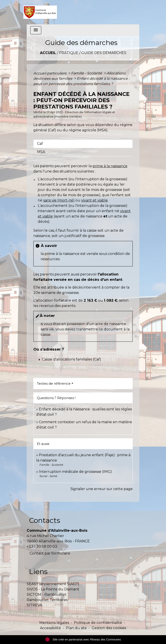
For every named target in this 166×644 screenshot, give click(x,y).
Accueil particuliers (50, 73)
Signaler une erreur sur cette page (102, 489)
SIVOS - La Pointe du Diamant (53, 589)
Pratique (69, 53)
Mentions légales (54, 623)
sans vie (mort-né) (59, 200)
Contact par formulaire (50, 553)
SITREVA (34, 605)
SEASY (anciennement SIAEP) (53, 584)
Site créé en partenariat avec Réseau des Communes (83, 639)
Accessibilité (50, 628)
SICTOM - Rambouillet (47, 595)
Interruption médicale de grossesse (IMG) (75, 472)
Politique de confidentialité (98, 623)
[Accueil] (40, 12)
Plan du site (76, 628)
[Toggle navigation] (36, 30)
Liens (38, 571)
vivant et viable (94, 200)
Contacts (44, 520)
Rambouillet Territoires (47, 600)
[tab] (83, 144)
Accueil (48, 53)
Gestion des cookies (109, 628)
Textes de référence (54, 383)
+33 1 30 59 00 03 (42, 546)
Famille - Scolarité (87, 73)
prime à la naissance (110, 166)
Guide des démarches (104, 53)
